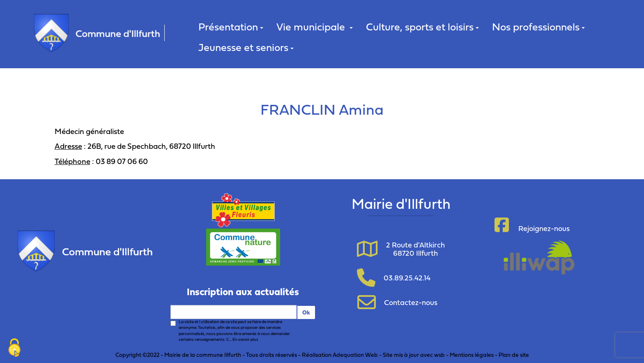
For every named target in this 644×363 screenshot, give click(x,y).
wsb (439, 355)
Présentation (231, 27)
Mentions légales (472, 355)
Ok (306, 312)
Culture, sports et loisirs (422, 27)
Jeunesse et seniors (246, 47)
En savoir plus (245, 339)
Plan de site (514, 355)
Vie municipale (315, 27)
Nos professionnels (538, 27)
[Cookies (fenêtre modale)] (14, 349)
